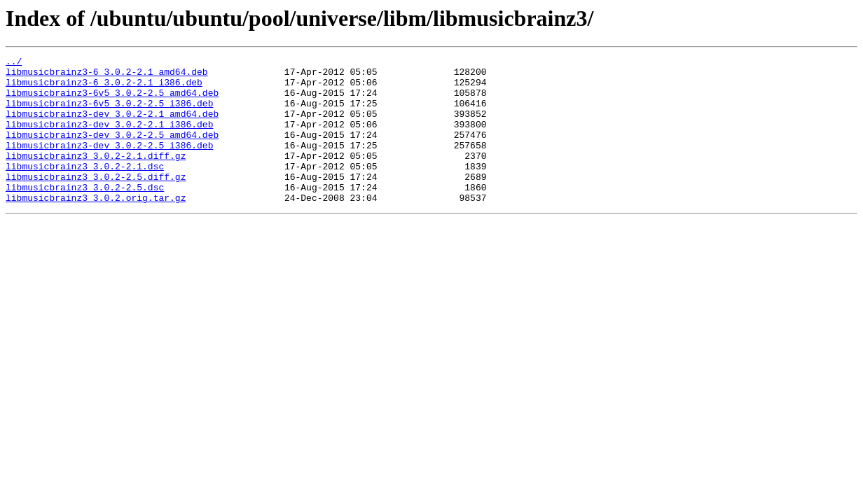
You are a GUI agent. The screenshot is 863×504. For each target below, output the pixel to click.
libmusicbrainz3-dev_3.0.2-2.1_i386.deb (109, 139)
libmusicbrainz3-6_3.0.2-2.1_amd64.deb (107, 76)
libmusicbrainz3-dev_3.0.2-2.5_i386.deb (109, 164)
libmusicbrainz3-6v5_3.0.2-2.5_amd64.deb (112, 101)
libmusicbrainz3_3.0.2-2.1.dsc (85, 189)
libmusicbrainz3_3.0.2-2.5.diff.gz (96, 202)
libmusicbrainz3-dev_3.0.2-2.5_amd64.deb (112, 151)
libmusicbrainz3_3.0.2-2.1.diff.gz (96, 176)
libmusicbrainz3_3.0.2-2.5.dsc (85, 214)
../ (14, 63)
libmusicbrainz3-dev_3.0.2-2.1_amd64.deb (112, 126)
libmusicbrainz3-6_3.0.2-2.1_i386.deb (104, 88)
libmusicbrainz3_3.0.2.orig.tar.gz (96, 227)
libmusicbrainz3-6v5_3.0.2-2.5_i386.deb (109, 113)
